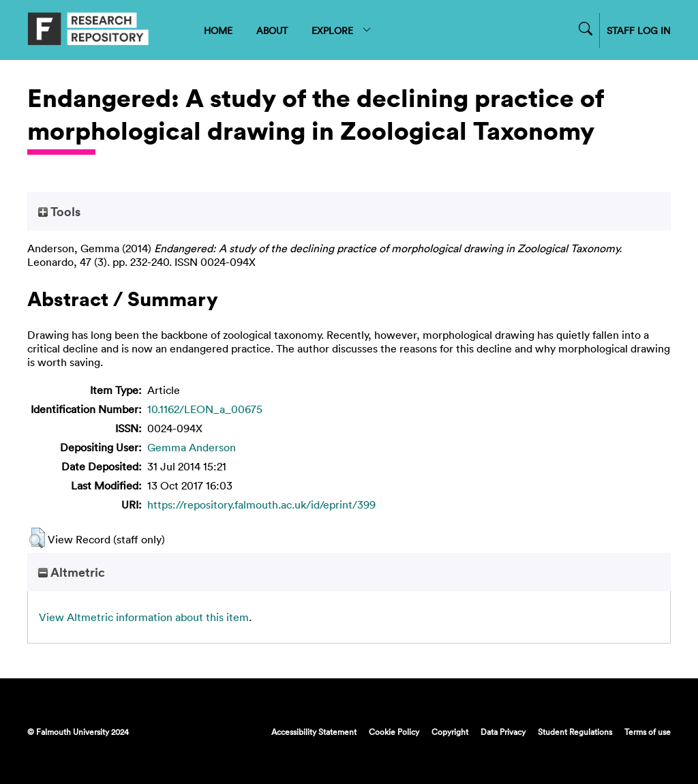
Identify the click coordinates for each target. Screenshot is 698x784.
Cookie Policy (394, 732)
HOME (218, 30)
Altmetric (72, 572)
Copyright (450, 732)
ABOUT (272, 30)
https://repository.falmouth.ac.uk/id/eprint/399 (261, 504)
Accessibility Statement (314, 732)
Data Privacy (503, 732)
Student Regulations (575, 732)
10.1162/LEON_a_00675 (205, 409)
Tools (59, 211)
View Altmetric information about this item (144, 617)
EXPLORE (342, 30)
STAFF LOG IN (639, 30)
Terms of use (648, 732)
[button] (37, 538)
